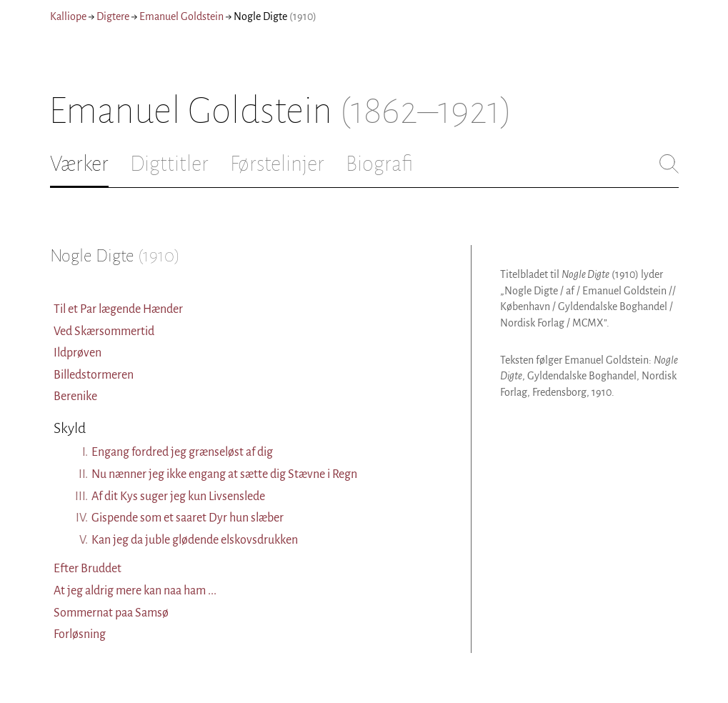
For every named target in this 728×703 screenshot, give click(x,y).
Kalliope (68, 16)
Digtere (113, 16)
